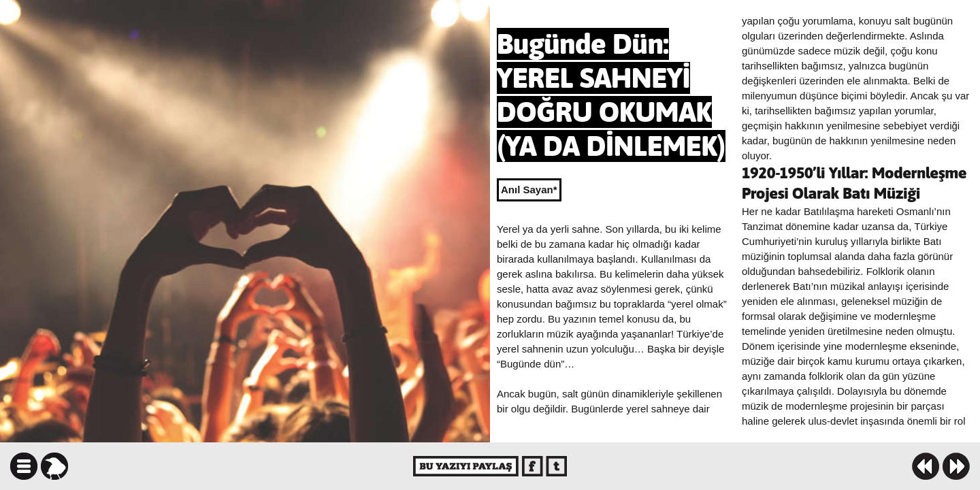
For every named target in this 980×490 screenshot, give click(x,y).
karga (54, 466)
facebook (533, 466)
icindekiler (24, 466)
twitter (556, 466)
